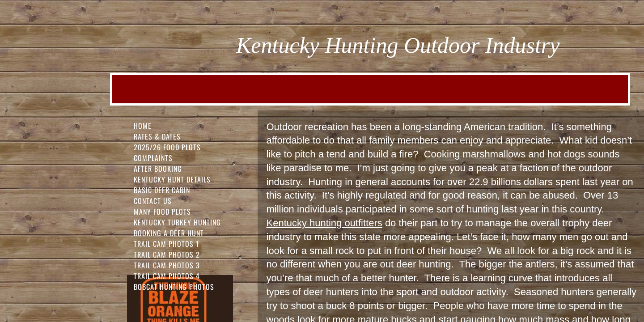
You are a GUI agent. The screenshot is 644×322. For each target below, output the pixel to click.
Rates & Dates (157, 136)
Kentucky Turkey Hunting (177, 222)
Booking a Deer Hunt (169, 233)
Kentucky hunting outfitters (324, 223)
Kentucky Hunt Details (172, 179)
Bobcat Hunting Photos (174, 287)
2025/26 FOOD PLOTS (167, 147)
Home (143, 126)
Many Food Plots (162, 212)
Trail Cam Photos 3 (167, 265)
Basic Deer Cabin (162, 190)
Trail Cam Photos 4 (167, 276)
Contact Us (153, 201)
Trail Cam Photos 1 (166, 244)
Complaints (153, 158)
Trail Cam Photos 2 (167, 254)
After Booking (158, 169)
